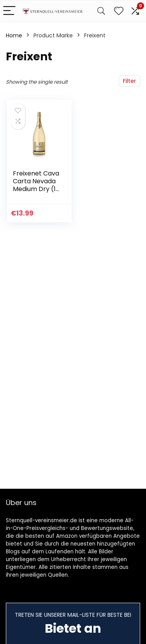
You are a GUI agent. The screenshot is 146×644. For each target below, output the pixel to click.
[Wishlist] (119, 11)
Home (14, 35)
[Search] (101, 11)
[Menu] (9, 11)
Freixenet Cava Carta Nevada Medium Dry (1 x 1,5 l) (36, 185)
